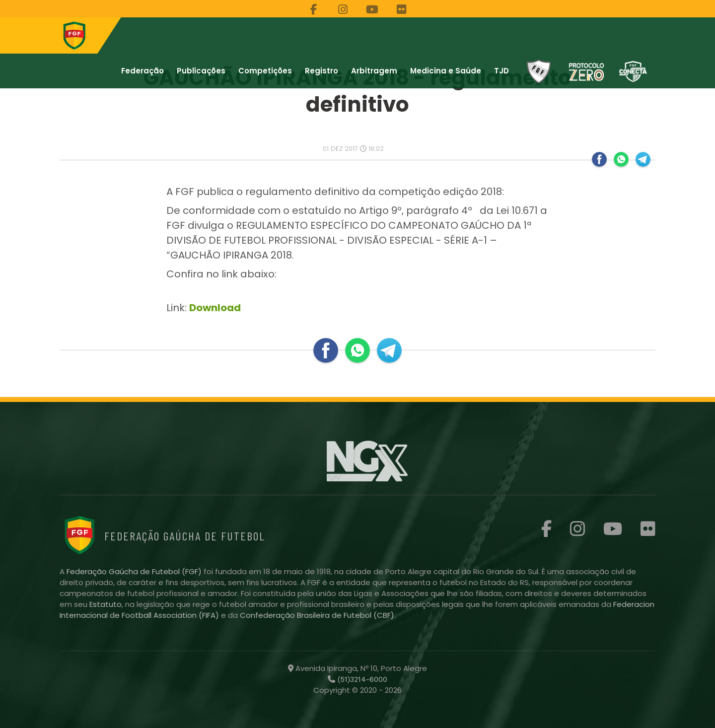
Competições (265, 71)
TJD (501, 71)
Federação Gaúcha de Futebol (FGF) (135, 571)
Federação (143, 71)
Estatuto (106, 604)
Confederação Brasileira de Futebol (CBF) (317, 615)
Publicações (201, 71)
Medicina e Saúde (446, 71)
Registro (322, 71)
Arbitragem (374, 71)
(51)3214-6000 (361, 679)
